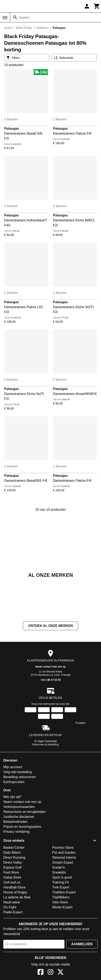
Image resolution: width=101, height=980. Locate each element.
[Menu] (5, 18)
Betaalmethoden (15, 822)
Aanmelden (82, 944)
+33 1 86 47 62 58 (50, 680)
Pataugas (12, 129)
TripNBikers (61, 897)
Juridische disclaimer (19, 817)
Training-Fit (60, 882)
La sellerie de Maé (17, 897)
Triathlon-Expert (64, 892)
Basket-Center (14, 848)
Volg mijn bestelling (18, 772)
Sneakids (59, 872)
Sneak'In (59, 867)
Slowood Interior (64, 857)
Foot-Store (11, 872)
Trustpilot (81, 723)
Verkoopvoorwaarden (19, 807)
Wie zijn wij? (12, 797)
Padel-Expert (13, 912)
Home (8, 28)
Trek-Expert (61, 887)
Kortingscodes (14, 782)
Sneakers (42, 28)
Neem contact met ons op (50, 667)
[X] (60, 973)
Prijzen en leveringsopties (22, 827)
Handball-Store (14, 887)
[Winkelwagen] (97, 6)
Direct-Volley (13, 862)
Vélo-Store (60, 902)
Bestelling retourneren (20, 777)
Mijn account (13, 767)
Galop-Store (12, 877)
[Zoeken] (15, 17)
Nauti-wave (12, 902)
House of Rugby (15, 892)
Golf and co (12, 882)
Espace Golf (12, 867)
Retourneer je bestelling (45, 745)
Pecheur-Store (63, 848)
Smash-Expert (63, 862)
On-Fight (10, 907)
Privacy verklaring (16, 832)
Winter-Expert (62, 907)
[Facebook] (41, 973)
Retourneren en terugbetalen (25, 812)
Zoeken (24, 17)
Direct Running (14, 857)
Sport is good (62, 877)
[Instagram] (50, 973)
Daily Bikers (12, 853)
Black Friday (24, 28)
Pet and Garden (64, 853)
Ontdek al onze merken (50, 626)
